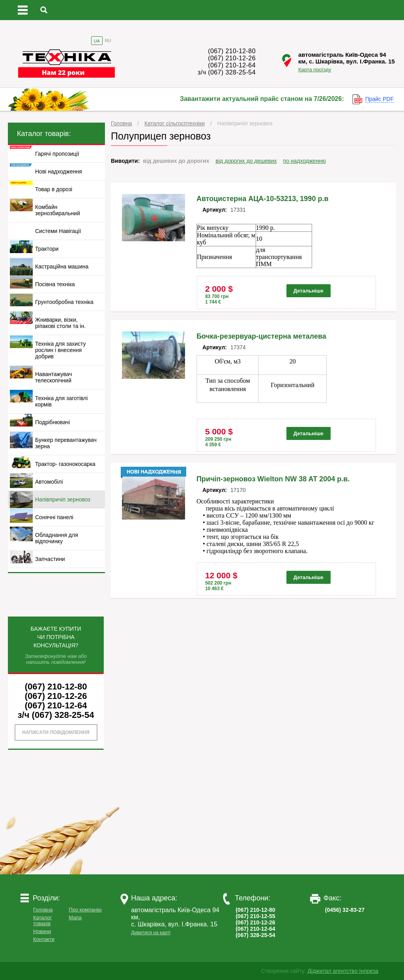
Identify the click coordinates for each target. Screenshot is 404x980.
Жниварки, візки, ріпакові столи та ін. (60, 323)
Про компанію (85, 910)
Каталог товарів (42, 920)
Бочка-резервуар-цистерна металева (261, 336)
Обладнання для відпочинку (57, 538)
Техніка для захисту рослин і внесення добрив (61, 350)
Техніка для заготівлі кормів (61, 401)
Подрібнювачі (52, 422)
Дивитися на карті (151, 933)
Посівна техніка (55, 284)
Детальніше (309, 291)
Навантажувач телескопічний (53, 377)
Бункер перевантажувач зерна (66, 443)
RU (108, 41)
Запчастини (50, 559)
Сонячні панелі (54, 517)
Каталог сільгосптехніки (175, 123)
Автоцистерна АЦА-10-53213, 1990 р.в (263, 199)
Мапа (75, 918)
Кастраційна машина (62, 266)
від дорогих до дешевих (246, 161)
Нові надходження (59, 171)
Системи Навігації (58, 231)
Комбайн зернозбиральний (58, 210)
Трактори (47, 249)
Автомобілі (49, 482)
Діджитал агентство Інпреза (343, 971)
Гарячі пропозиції (57, 154)
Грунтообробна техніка (64, 302)
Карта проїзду (315, 70)
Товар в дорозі (54, 189)
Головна (121, 123)
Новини (42, 931)
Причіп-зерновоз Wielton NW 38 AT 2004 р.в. (273, 479)
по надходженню (305, 161)
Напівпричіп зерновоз (245, 123)
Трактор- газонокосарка (65, 464)
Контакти (44, 939)
